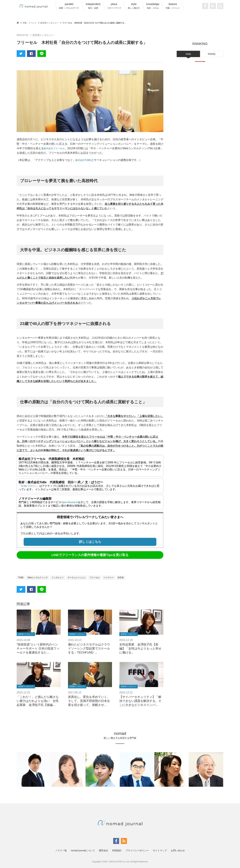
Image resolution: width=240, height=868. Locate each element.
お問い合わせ (178, 851)
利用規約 (117, 851)
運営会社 (103, 851)
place (114, 6)
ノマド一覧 (61, 851)
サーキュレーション (84, 578)
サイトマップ (160, 851)
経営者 (133, 578)
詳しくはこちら (90, 542)
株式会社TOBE (84, 160)
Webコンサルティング (40, 578)
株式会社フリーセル (56, 148)
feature (173, 6)
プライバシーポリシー (137, 851)
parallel (69, 6)
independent (93, 6)
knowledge (153, 6)
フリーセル (104, 578)
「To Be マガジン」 (30, 486)
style (134, 6)
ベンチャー (120, 578)
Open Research (70, 502)
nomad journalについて (83, 851)
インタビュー (63, 578)
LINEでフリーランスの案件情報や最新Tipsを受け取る (90, 555)
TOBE (21, 578)
